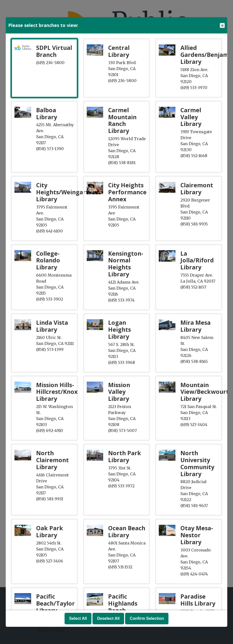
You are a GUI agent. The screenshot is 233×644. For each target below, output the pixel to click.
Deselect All (108, 618)
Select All (78, 618)
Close (222, 26)
